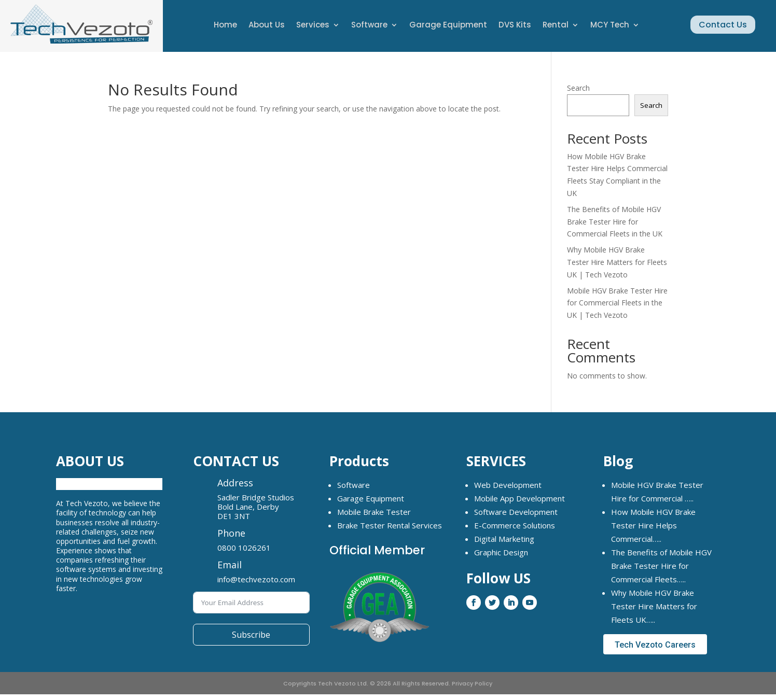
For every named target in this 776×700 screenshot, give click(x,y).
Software (369, 26)
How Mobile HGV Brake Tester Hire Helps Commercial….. (653, 525)
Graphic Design (501, 552)
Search (578, 88)
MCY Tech (610, 26)
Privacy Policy (472, 683)
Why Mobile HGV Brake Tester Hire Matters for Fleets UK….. (654, 606)
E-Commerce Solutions (515, 525)
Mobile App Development (519, 498)
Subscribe (251, 635)
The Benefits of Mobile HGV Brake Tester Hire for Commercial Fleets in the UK (615, 222)
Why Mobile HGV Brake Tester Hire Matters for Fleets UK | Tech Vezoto (617, 262)
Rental (556, 26)
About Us (267, 26)
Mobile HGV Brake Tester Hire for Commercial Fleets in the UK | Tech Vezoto (617, 303)
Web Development (508, 485)
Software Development (516, 512)
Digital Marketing (504, 539)
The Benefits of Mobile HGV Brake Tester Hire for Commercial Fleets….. (661, 566)
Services (313, 26)
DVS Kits (515, 26)
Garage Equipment (448, 26)
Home (225, 26)
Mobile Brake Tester (374, 512)
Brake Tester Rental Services (390, 525)
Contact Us (723, 25)
